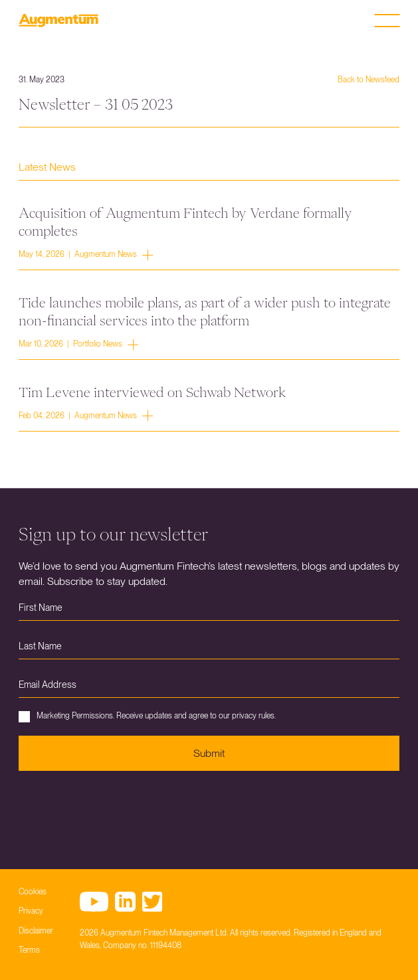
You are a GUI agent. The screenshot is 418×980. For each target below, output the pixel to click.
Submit (209, 753)
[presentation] (120, 810)
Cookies (33, 892)
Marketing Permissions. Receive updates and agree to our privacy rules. (147, 717)
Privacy (31, 911)
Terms (29, 950)
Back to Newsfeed (368, 80)
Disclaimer (36, 931)
